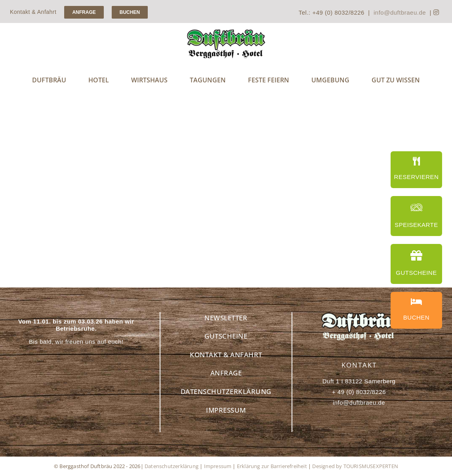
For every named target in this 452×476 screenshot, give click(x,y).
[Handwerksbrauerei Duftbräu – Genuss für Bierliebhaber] (226, 32)
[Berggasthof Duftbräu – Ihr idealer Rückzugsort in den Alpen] (359, 315)
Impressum (218, 466)
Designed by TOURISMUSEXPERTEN (355, 466)
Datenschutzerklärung (172, 466)
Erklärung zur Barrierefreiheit (272, 466)
